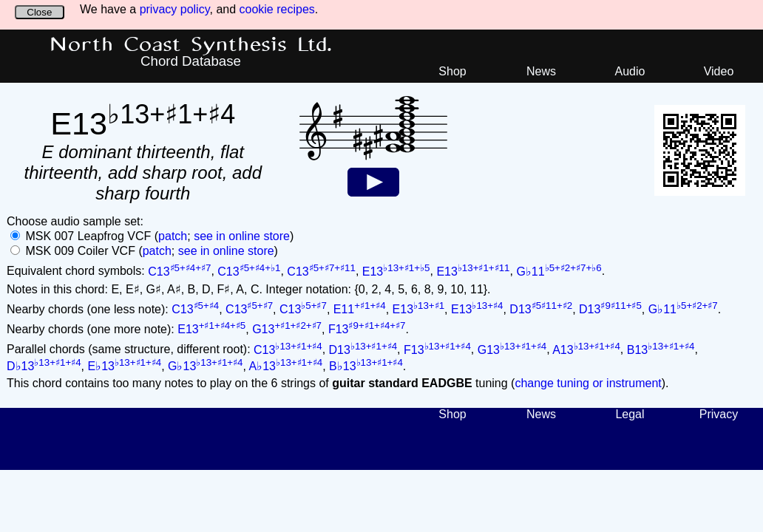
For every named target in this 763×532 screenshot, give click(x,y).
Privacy (719, 414)
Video (719, 71)
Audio (630, 71)
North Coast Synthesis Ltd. (191, 45)
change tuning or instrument (588, 383)
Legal (630, 414)
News (541, 71)
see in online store (242, 236)
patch (173, 236)
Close (39, 12)
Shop (452, 71)
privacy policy (175, 9)
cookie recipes (277, 9)
